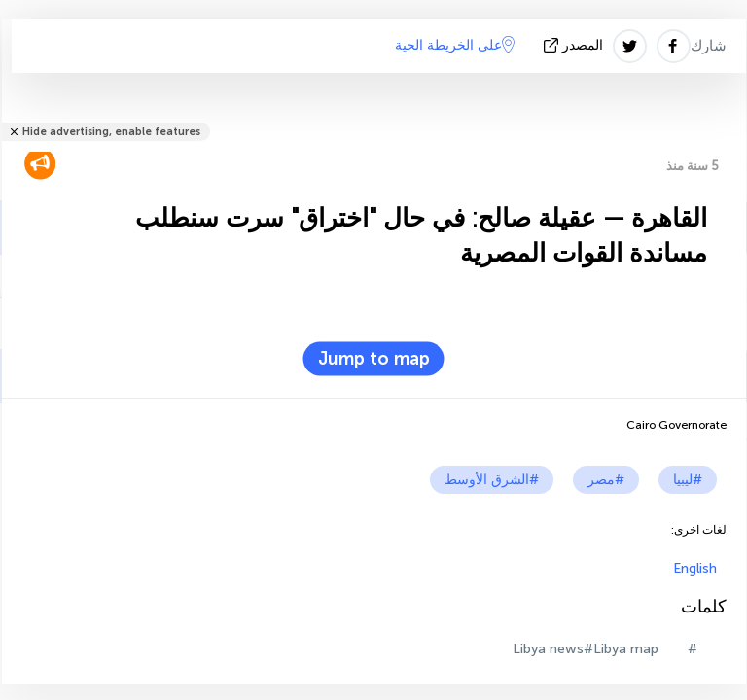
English (695, 568)
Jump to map (374, 359)
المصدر (575, 45)
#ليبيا (688, 480)
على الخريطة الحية (455, 45)
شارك (709, 46)
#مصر (606, 480)
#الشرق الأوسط (492, 480)
